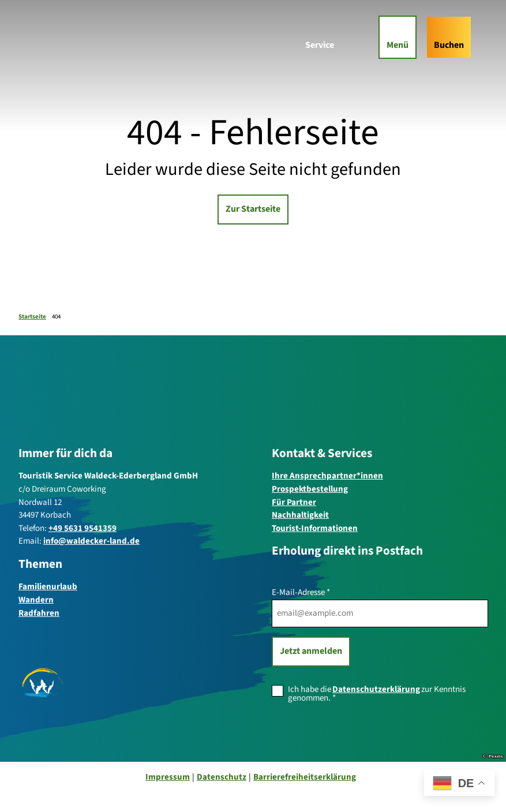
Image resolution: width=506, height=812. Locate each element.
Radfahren (39, 613)
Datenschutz (222, 777)
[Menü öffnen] (395, 40)
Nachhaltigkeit (300, 515)
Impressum (168, 777)
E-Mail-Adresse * (301, 592)
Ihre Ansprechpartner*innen (327, 476)
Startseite (32, 317)
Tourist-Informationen (315, 528)
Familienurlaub (48, 587)
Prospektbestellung (310, 489)
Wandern (36, 600)
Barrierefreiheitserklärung (305, 777)
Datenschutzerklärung (376, 689)
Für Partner (294, 502)
